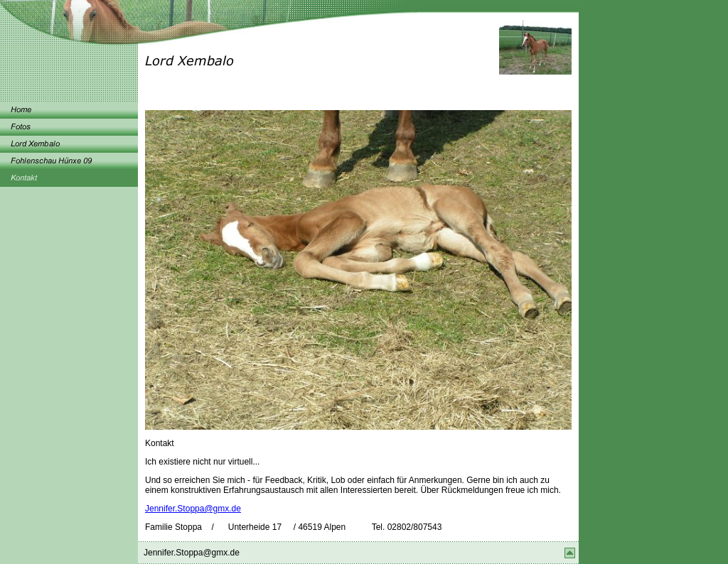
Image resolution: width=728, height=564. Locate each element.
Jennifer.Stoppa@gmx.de (193, 509)
